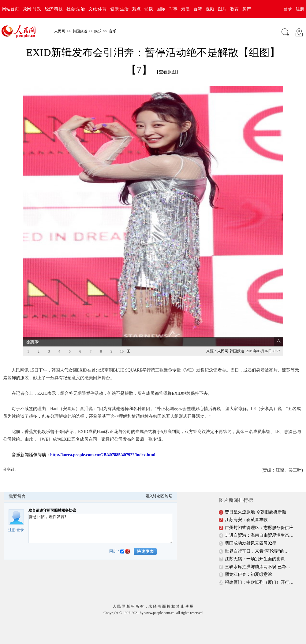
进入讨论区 (155, 496)
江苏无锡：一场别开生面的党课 (255, 559)
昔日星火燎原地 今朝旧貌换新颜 (256, 512)
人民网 (60, 31)
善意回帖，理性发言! (101, 528)
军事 (173, 9)
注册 (300, 9)
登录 (288, 9)
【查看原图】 (167, 72)
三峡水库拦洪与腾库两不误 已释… (258, 567)
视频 (210, 9)
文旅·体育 (98, 9)
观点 (136, 9)
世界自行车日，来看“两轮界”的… (257, 551)
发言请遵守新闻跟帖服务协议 (52, 510)
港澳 (185, 9)
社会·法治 (76, 9)
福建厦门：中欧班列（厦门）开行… (259, 582)
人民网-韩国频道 (231, 351)
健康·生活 (119, 9)
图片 (222, 9)
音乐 (113, 31)
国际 (161, 9)
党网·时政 (32, 9)
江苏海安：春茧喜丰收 (246, 520)
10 (122, 351)
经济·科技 (54, 9)
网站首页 (10, 9)
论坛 (169, 496)
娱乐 (98, 31)
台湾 (198, 9)
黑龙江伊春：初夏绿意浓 (248, 574)
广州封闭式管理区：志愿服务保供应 (259, 528)
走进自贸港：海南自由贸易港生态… (259, 535)
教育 (234, 9)
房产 (247, 9)
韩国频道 (80, 31)
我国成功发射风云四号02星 (251, 543)
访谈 (149, 9)
